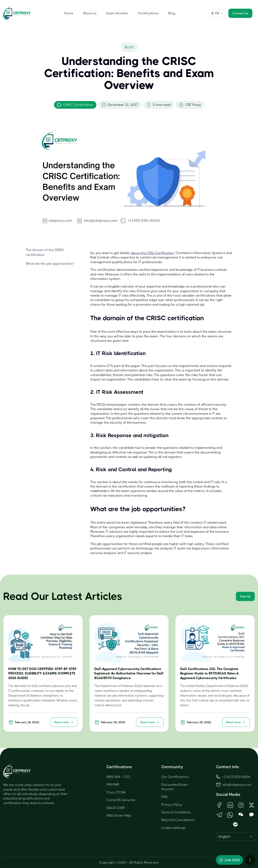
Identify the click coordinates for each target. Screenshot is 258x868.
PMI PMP (113, 785)
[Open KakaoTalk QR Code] (251, 815)
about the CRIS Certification (152, 253)
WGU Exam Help (119, 815)
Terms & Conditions (176, 812)
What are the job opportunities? (50, 264)
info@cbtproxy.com (237, 785)
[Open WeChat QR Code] (241, 815)
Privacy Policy (172, 805)
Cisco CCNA (116, 792)
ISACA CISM (115, 808)
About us (90, 13)
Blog (172, 13)
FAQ (164, 797)
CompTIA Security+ (121, 800)
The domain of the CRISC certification (45, 252)
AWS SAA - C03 (118, 777)
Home (69, 13)
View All (245, 596)
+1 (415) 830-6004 (233, 777)
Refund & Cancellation (178, 820)
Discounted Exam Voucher (175, 787)
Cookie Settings (173, 828)
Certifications (148, 13)
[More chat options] (250, 860)
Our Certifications (175, 777)
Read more (64, 722)
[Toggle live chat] (229, 860)
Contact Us (240, 13)
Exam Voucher (117, 13)
